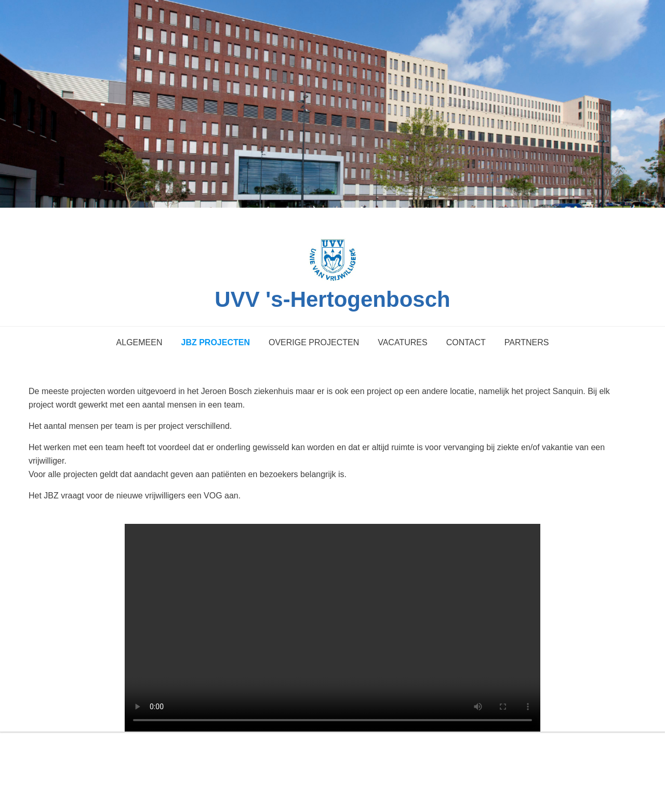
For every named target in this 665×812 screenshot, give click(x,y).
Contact (466, 342)
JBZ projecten (215, 342)
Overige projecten (314, 342)
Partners (527, 342)
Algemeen (139, 342)
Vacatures (402, 342)
